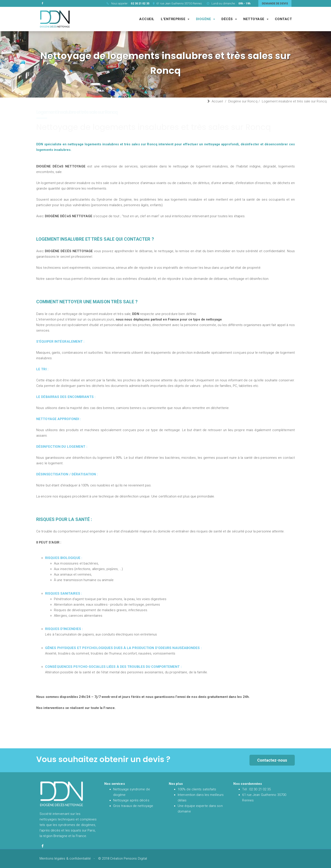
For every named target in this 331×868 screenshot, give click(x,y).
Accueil (217, 101)
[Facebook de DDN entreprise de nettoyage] (43, 3)
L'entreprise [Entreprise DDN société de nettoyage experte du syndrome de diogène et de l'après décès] (175, 19)
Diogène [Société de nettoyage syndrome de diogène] (206, 19)
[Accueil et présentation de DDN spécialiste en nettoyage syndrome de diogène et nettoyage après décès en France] (55, 19)
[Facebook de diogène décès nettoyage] (43, 846)
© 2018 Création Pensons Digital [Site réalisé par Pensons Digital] (123, 858)
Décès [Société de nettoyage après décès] (229, 19)
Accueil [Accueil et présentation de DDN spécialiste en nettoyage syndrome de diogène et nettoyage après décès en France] (147, 19)
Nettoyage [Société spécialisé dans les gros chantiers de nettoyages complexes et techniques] (256, 19)
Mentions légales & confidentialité (65, 858)
